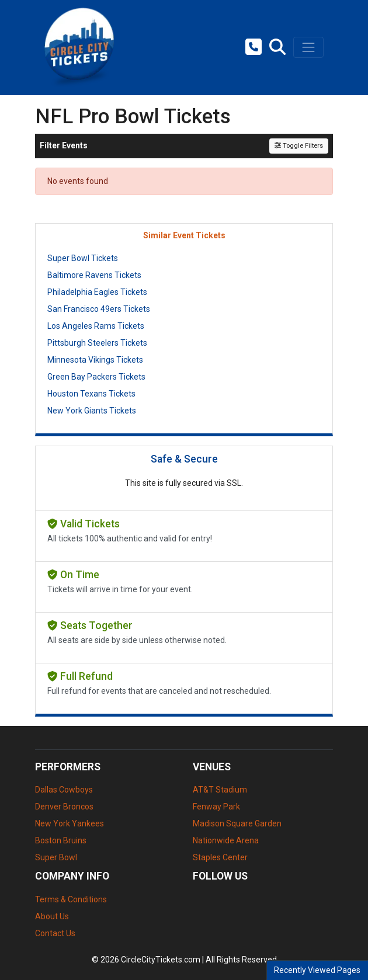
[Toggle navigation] (308, 47)
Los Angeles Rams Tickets (96, 326)
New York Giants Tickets (92, 411)
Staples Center (220, 857)
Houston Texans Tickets (91, 394)
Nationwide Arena (226, 840)
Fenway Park (216, 807)
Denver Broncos (64, 807)
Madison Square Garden (237, 823)
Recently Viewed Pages (317, 970)
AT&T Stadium (220, 790)
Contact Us (55, 933)
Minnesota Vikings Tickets (95, 360)
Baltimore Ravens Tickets (94, 275)
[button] (277, 47)
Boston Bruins (61, 840)
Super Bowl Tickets (83, 258)
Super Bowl (56, 857)
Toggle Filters (299, 146)
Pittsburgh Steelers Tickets (97, 343)
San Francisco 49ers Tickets (99, 309)
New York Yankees (70, 823)
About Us (52, 916)
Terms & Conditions (71, 899)
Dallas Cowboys (64, 790)
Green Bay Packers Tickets (96, 377)
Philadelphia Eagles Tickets (97, 292)
